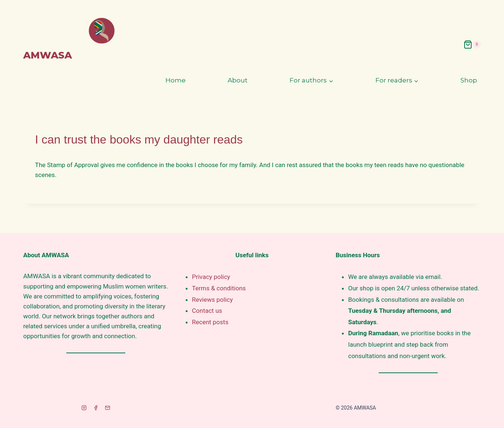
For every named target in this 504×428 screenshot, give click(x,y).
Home (176, 80)
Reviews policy (212, 300)
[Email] (108, 408)
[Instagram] (84, 408)
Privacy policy (211, 277)
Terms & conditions (219, 288)
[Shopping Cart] (472, 45)
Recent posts (210, 322)
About (238, 80)
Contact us (207, 311)
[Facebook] (96, 408)
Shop (469, 80)
